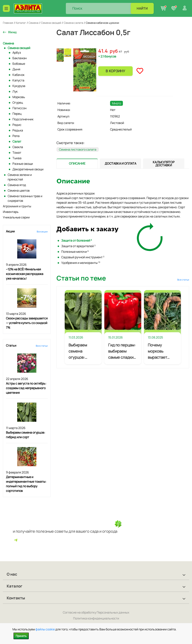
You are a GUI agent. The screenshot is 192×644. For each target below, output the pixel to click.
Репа (16, 136)
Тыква (17, 158)
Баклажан (20, 58)
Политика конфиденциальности (96, 618)
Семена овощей (19, 48)
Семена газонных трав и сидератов (25, 198)
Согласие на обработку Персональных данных (96, 612)
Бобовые (19, 64)
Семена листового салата (78, 149)
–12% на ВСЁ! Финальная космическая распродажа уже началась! (25, 274)
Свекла (18, 147)
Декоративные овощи (28, 169)
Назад (12, 32)
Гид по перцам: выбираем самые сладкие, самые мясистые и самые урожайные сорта (122, 351)
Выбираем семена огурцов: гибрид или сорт (79, 351)
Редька (18, 130)
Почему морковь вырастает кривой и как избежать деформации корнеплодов (160, 351)
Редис (17, 125)
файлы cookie (45, 629)
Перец (17, 114)
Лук (15, 91)
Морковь (19, 97)
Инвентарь (11, 212)
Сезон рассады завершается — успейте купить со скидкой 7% (27, 323)
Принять (21, 636)
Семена (8, 43)
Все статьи (42, 346)
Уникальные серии (16, 217)
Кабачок (18, 75)
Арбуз (17, 53)
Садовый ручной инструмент (83, 257)
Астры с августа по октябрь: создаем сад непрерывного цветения (26, 388)
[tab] (77, 164)
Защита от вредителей (78, 246)
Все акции (42, 232)
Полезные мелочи (75, 252)
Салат (17, 141)
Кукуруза (19, 86)
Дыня (16, 69)
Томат (17, 153)
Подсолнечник (23, 119)
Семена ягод (17, 185)
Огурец (18, 103)
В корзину (115, 71)
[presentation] (77, 163)
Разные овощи (23, 164)
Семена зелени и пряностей (20, 177)
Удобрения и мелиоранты (81, 263)
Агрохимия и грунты (17, 206)
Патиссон (19, 108)
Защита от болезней (77, 240)
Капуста (18, 80)
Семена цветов (19, 190)
